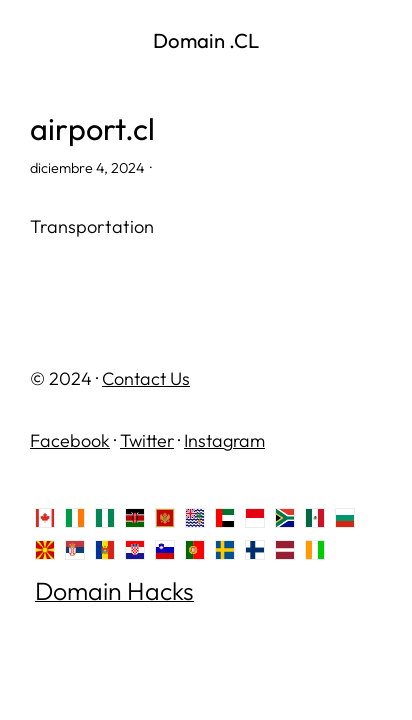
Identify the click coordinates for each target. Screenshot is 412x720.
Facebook (70, 440)
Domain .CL (206, 40)
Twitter (147, 440)
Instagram (224, 440)
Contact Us (146, 378)
